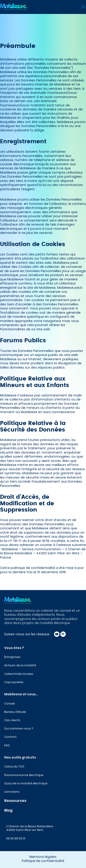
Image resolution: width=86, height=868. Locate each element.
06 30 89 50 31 (16, 838)
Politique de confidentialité (43, 861)
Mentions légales (43, 857)
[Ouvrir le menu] (83, 7)
